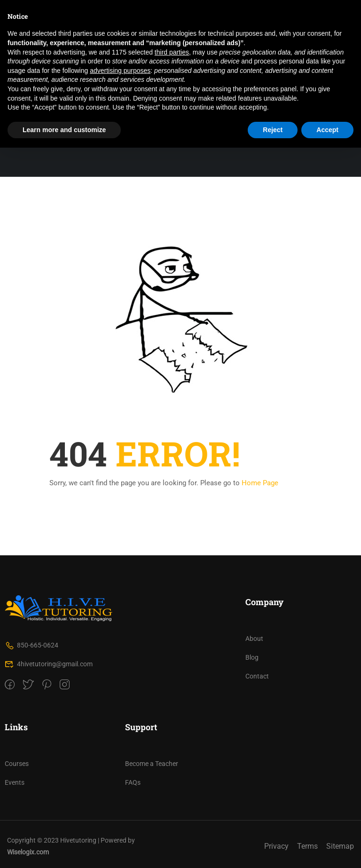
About (254, 639)
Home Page (260, 483)
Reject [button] (273, 130)
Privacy (276, 846)
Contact (257, 676)
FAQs (133, 782)
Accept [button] (327, 130)
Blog (252, 657)
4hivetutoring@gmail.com (49, 664)
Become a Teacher (152, 764)
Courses (17, 764)
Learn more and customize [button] (64, 130)
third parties (172, 52)
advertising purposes (120, 71)
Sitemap (340, 846)
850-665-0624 (31, 645)
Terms (307, 846)
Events (15, 782)
